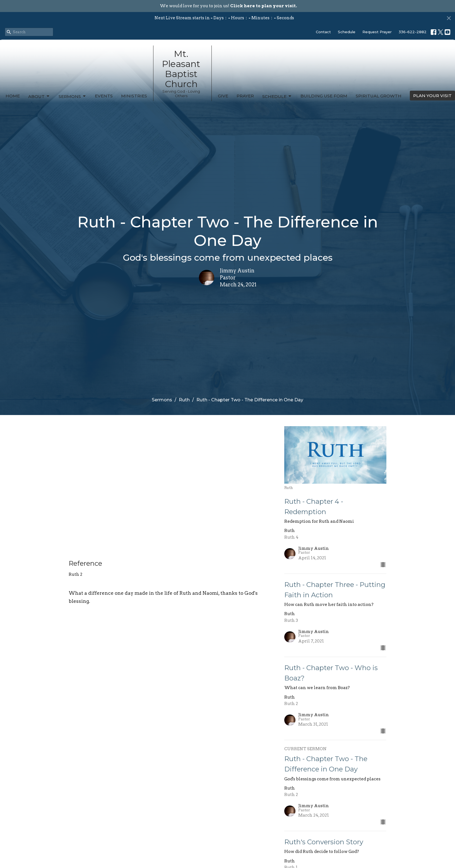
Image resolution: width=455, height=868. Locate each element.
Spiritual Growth (379, 96)
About (39, 96)
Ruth (184, 400)
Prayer (245, 96)
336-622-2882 (413, 32)
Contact (323, 32)
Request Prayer (377, 32)
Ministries (134, 96)
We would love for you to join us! (228, 6)
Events (104, 96)
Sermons (73, 96)
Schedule (347, 32)
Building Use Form (324, 96)
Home (13, 96)
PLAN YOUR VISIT (432, 96)
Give (223, 96)
